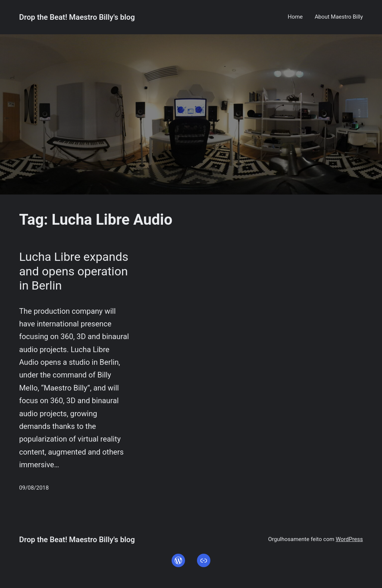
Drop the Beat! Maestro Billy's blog (77, 17)
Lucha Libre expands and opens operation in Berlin (74, 271)
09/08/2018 (34, 488)
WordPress (349, 539)
